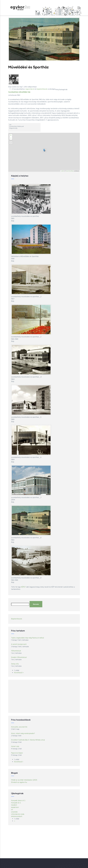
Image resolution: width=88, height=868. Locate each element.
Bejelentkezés (17, 619)
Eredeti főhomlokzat (19, 657)
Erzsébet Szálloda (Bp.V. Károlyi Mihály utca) (28, 740)
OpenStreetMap (70, 171)
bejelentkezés (42, 89)
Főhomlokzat (16, 651)
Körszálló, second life (19, 727)
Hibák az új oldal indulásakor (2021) (24, 780)
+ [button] (11, 135)
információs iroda (18, 814)
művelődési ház (24, 92)
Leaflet (62, 171)
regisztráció (30, 89)
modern (14, 805)
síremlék (14, 812)
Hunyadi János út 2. (18, 801)
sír (12, 810)
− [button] (11, 138)
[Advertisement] (44, 696)
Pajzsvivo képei (17, 753)
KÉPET (23, 587)
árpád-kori (15, 807)
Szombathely (13, 92)
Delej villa (15, 664)
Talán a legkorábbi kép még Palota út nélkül (28, 638)
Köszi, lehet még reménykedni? (23, 734)
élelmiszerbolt (17, 816)
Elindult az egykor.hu (19, 782)
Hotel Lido (15, 746)
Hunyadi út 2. (16, 803)
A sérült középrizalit (19, 644)
